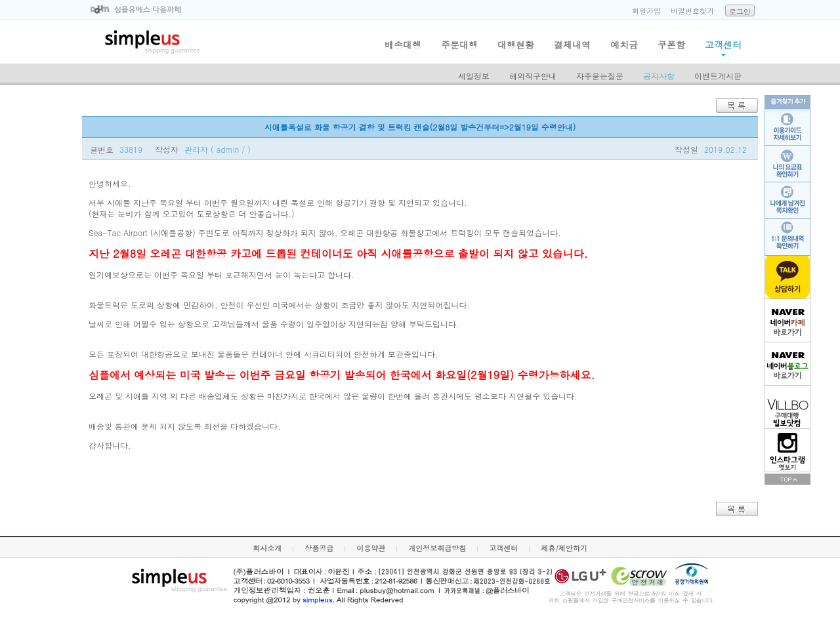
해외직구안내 (533, 76)
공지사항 (659, 76)
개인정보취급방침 (437, 548)
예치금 (624, 45)
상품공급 (319, 548)
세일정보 (474, 76)
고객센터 (723, 45)
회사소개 (267, 548)
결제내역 (572, 45)
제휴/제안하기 (564, 548)
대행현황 (516, 45)
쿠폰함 (671, 45)
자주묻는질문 (600, 76)
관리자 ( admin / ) (218, 149)
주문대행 (459, 45)
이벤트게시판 (718, 76)
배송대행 (403, 45)
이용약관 (371, 548)
